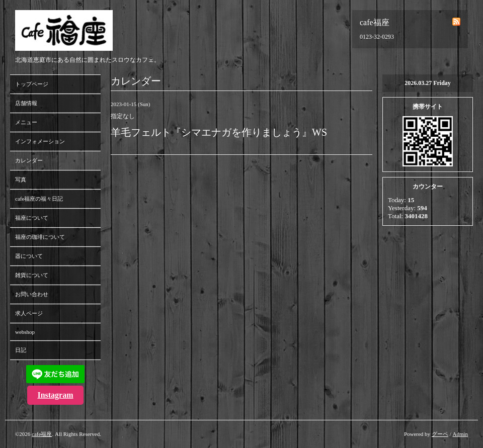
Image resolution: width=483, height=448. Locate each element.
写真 (21, 180)
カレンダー (29, 160)
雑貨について (32, 275)
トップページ (32, 84)
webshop (25, 332)
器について (29, 256)
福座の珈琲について (40, 237)
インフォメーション (40, 141)
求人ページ (29, 313)
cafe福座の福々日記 (39, 199)
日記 (21, 350)
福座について (32, 218)
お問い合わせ (32, 294)
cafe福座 (42, 434)
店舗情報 (26, 103)
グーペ (440, 434)
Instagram (55, 395)
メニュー (26, 122)
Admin (460, 434)
